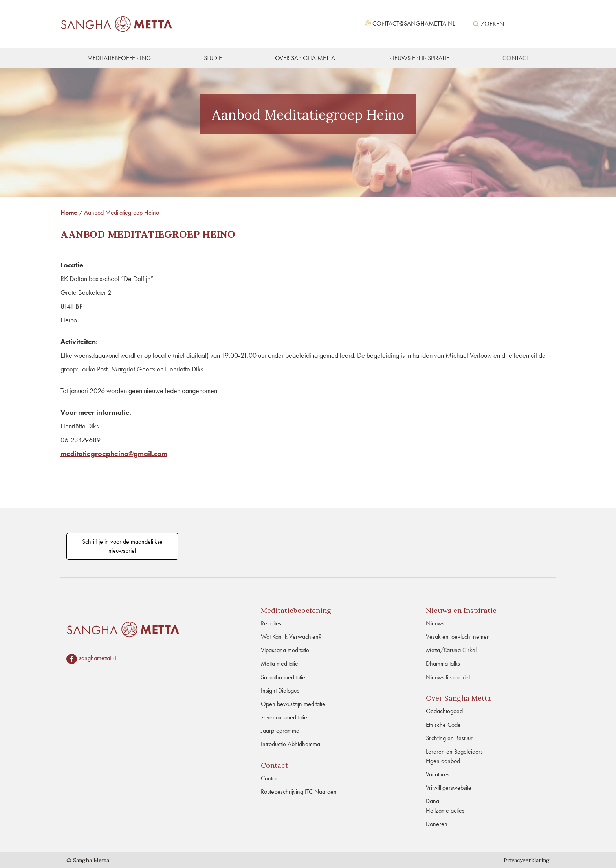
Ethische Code (443, 725)
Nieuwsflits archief (448, 677)
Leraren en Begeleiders (454, 751)
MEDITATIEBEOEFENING (119, 58)
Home (69, 212)
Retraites (271, 623)
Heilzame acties (445, 810)
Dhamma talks (443, 663)
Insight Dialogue (280, 691)
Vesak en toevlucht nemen (458, 637)
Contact (270, 778)
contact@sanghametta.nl (414, 23)
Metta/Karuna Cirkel (451, 650)
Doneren (437, 824)
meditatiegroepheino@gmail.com (114, 453)
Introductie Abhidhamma (291, 744)
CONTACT (516, 58)
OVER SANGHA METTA (305, 58)
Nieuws (435, 623)
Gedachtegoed (444, 711)
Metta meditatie (280, 663)
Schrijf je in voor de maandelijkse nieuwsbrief (122, 546)
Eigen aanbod (443, 761)
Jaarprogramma (280, 731)
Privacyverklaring (527, 860)
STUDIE (213, 58)
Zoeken (489, 24)
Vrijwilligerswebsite (449, 788)
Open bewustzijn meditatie (293, 704)
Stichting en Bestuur (449, 738)
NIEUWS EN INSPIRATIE (419, 58)
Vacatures (438, 774)
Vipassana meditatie (285, 650)
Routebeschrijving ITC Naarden (299, 792)
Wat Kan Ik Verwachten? (291, 637)
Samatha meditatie (283, 677)
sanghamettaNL (98, 658)
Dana (433, 801)
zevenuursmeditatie (284, 717)
